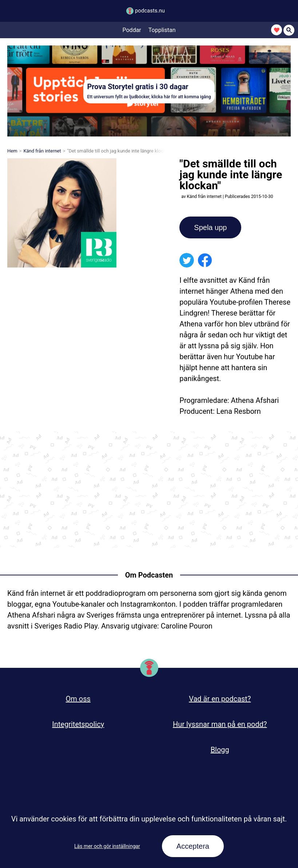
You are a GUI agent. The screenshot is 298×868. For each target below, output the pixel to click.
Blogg (220, 750)
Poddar (132, 30)
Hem (12, 151)
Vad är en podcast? (220, 699)
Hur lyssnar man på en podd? (220, 724)
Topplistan (162, 30)
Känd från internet (42, 151)
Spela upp (210, 227)
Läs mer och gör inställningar (107, 846)
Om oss (78, 699)
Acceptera (193, 846)
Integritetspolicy (78, 724)
